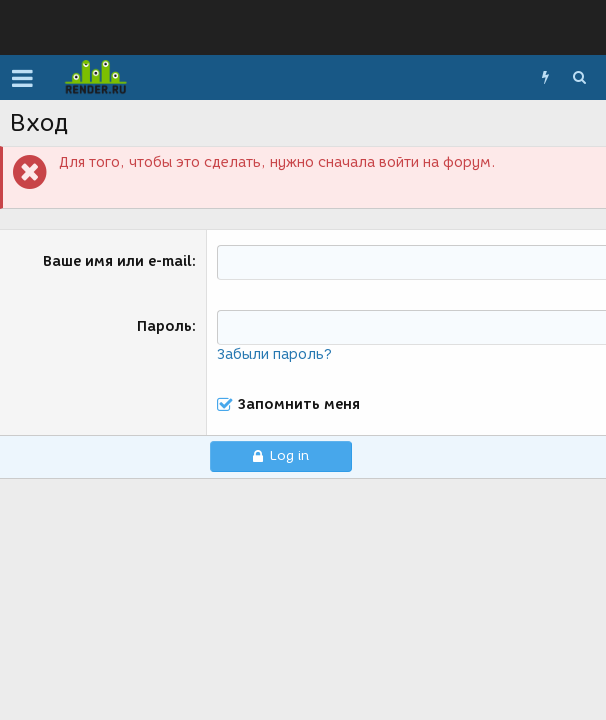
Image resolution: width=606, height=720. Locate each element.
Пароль (164, 326)
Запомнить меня (299, 405)
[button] (22, 78)
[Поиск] (579, 78)
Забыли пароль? (274, 354)
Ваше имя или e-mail (117, 261)
